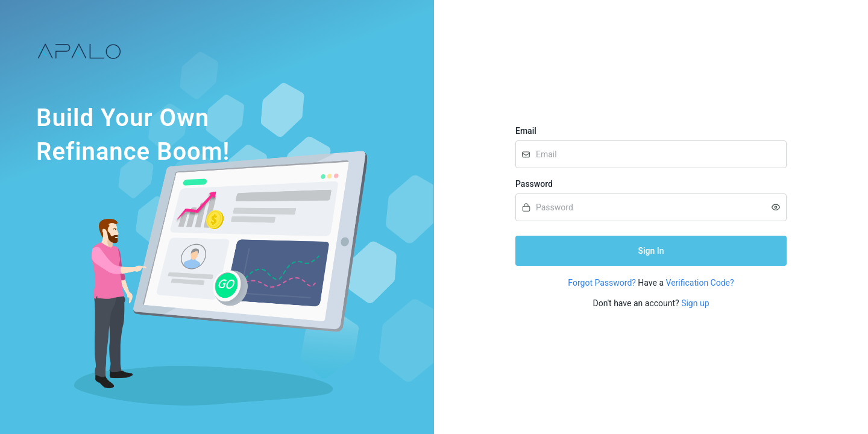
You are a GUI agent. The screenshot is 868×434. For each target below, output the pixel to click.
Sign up (695, 303)
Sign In (651, 251)
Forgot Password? (602, 283)
